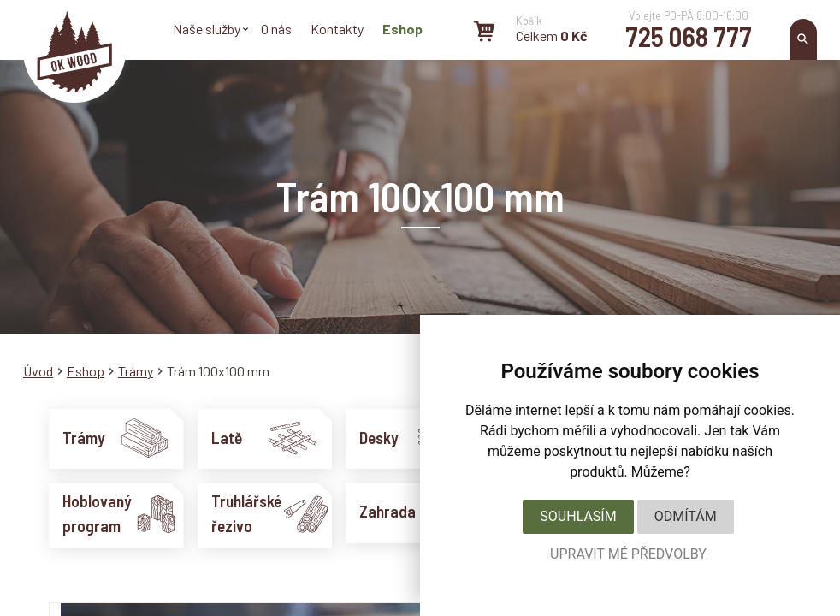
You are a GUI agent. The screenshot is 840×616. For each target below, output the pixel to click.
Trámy (136, 371)
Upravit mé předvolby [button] (628, 554)
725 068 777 (689, 36)
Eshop (86, 371)
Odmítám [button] (686, 516)
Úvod (38, 371)
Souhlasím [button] (578, 516)
